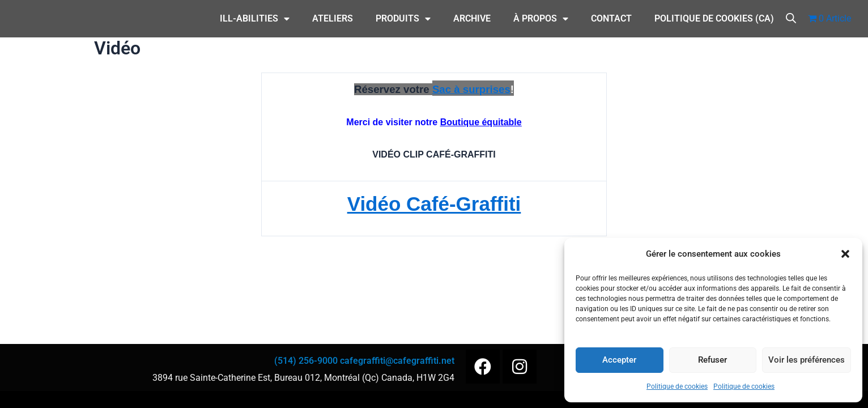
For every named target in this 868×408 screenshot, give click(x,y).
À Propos (541, 19)
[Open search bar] (791, 17)
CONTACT (611, 18)
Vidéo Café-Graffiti (434, 203)
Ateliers (333, 18)
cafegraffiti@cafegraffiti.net (397, 361)
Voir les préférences (807, 360)
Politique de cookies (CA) (714, 18)
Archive (472, 18)
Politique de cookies (677, 386)
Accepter (619, 360)
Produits (403, 19)
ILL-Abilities (255, 19)
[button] (845, 254)
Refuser (712, 360)
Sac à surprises (471, 89)
